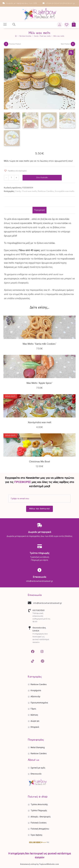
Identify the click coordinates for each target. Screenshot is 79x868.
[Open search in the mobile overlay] (12, 25)
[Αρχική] (16, 36)
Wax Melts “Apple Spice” (39, 384)
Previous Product (15, 44)
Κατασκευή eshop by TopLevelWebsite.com (39, 865)
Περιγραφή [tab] (39, 210)
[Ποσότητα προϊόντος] (11, 178)
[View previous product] (6, 44)
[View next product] (73, 44)
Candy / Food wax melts (26, 192)
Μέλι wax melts (59, 36)
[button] (71, 53)
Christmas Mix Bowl (39, 462)
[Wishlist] (66, 25)
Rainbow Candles (46, 192)
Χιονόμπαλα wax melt (40, 423)
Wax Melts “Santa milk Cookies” (39, 344)
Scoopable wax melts (65, 192)
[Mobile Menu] (5, 25)
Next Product (65, 44)
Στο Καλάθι (42, 178)
